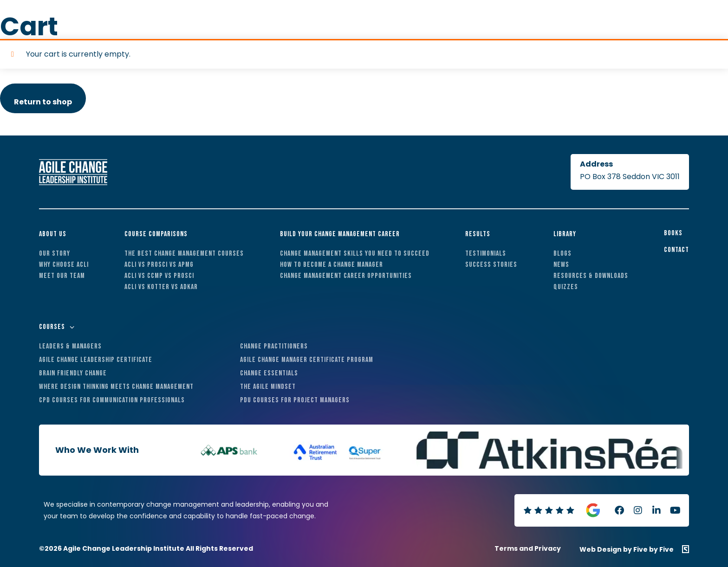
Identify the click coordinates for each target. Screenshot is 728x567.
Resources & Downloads (591, 276)
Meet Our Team (62, 276)
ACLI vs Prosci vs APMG (159, 265)
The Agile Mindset (268, 387)
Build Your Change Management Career (340, 234)
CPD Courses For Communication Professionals (112, 400)
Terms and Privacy (528, 548)
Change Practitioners (274, 346)
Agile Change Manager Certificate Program (307, 360)
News (561, 265)
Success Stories (491, 265)
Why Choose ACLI (64, 265)
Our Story (55, 254)
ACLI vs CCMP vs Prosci (159, 276)
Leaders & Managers (70, 346)
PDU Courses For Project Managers (295, 400)
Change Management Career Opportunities (346, 276)
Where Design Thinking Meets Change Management (116, 387)
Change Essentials (269, 373)
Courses (52, 327)
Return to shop (43, 102)
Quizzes (566, 287)
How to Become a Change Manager (331, 265)
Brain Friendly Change (73, 373)
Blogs (562, 254)
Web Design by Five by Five (627, 549)
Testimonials (486, 254)
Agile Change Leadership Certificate (96, 360)
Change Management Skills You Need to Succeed (355, 254)
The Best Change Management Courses (184, 254)
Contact (676, 250)
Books (673, 233)
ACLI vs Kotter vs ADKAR (161, 287)
